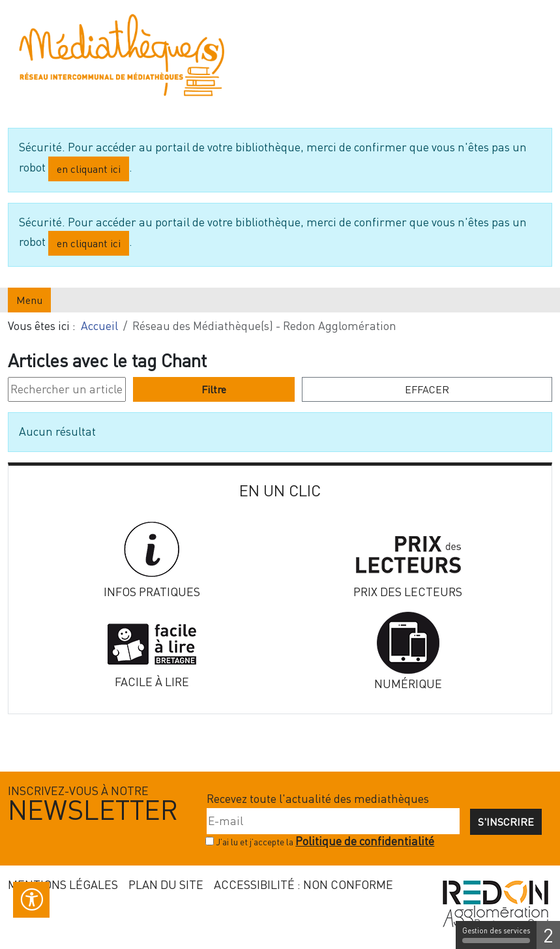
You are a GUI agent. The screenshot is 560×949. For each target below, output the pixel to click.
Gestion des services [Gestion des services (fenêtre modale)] (496, 935)
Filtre (214, 389)
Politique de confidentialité (365, 841)
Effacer (427, 389)
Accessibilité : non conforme (303, 884)
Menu (29, 300)
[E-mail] (333, 821)
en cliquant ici (89, 169)
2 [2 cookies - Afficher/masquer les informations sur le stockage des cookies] (548, 935)
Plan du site (166, 884)
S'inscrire (506, 822)
